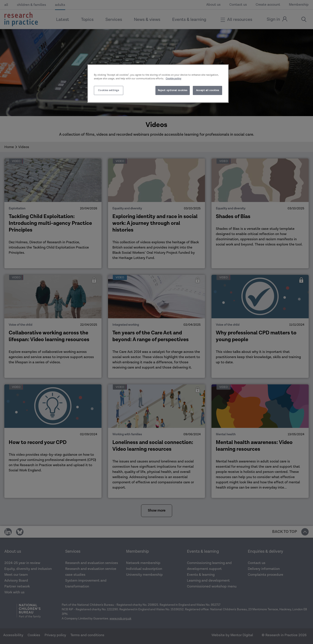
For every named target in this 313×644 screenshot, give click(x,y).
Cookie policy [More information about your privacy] (173, 79)
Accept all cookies (207, 90)
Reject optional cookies (173, 90)
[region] (158, 84)
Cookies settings (108, 90)
